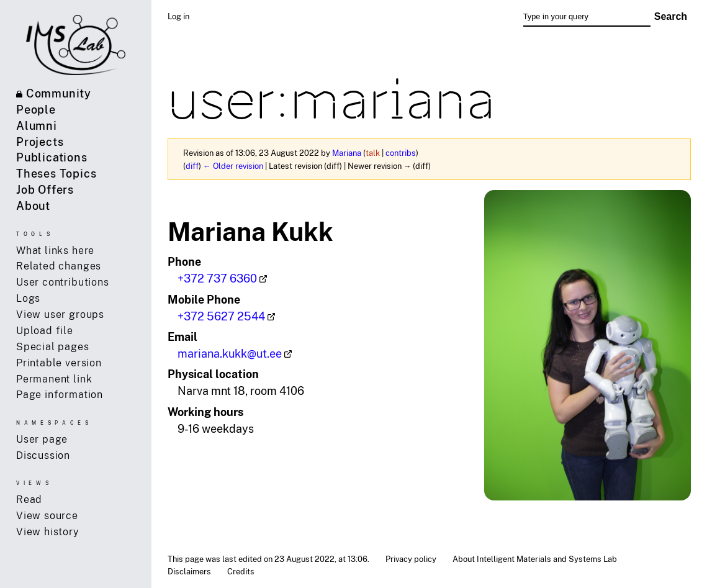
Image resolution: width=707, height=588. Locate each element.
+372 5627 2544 (221, 316)
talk (373, 153)
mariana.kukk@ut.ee (230, 353)
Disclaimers (189, 571)
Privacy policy (411, 559)
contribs (401, 153)
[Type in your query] (587, 17)
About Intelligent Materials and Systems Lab (535, 559)
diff (192, 166)
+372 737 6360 (217, 278)
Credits (241, 571)
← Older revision (233, 166)
